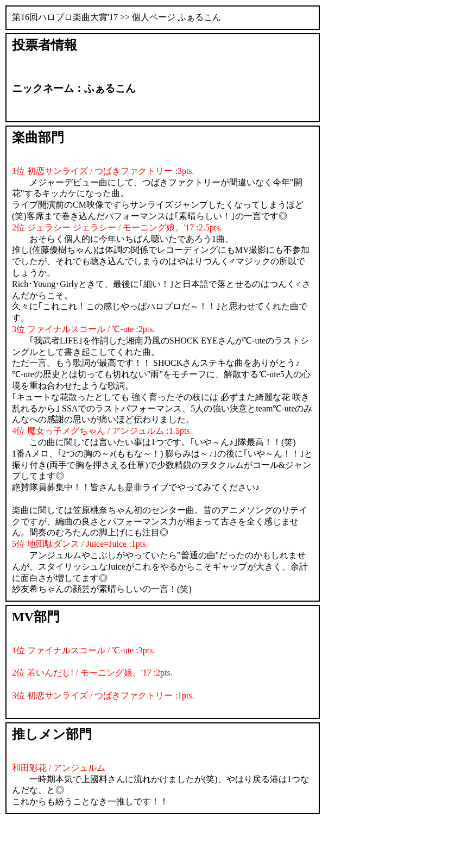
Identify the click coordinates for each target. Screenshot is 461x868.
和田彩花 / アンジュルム (59, 768)
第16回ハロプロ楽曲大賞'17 (65, 17)
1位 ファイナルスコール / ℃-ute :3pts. (83, 650)
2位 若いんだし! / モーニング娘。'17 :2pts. (92, 673)
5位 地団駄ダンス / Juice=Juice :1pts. (80, 544)
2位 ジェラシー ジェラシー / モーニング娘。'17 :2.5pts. (117, 227)
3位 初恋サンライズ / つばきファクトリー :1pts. (103, 695)
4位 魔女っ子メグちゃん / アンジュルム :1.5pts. (102, 431)
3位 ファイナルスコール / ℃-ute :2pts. (83, 329)
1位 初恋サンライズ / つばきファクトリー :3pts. (103, 171)
